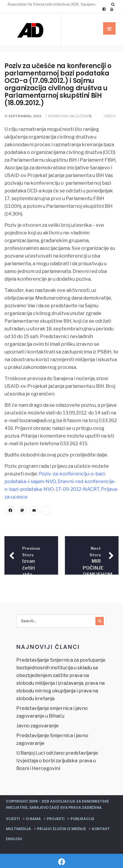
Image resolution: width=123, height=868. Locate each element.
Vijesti (110, 116)
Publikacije (82, 818)
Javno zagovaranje (37, 725)
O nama (33, 818)
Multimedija (19, 828)
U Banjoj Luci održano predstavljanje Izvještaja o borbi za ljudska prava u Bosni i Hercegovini (57, 760)
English (14, 839)
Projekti (56, 818)
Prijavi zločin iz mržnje (61, 828)
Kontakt (101, 828)
